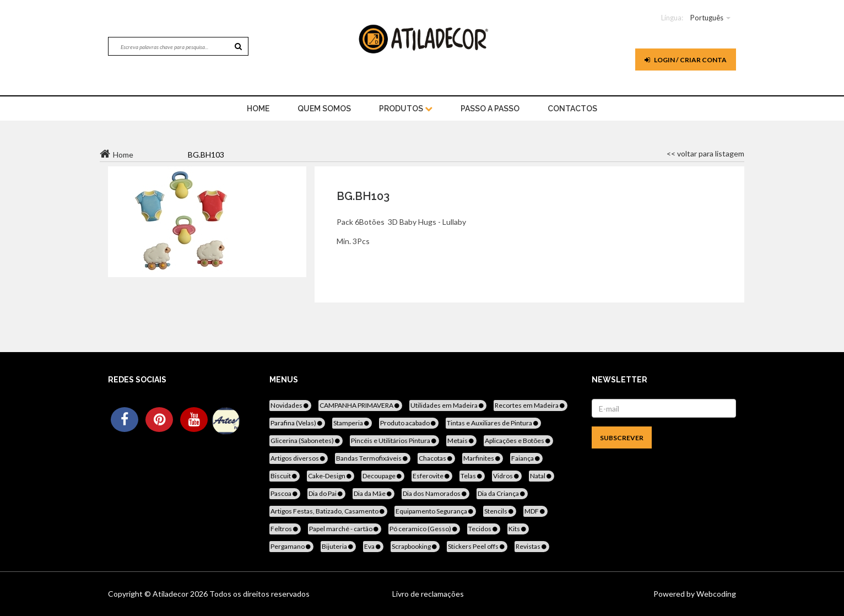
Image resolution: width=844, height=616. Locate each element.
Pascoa (285, 493)
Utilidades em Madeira (448, 405)
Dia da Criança (502, 493)
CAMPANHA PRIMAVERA (360, 405)
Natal (542, 476)
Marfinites (483, 458)
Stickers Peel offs (477, 546)
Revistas (532, 546)
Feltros (285, 529)
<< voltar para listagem (705, 153)
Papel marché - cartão (345, 529)
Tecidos (484, 529)
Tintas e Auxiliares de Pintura (493, 423)
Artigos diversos (299, 458)
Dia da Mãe (374, 493)
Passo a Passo (490, 109)
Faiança (526, 458)
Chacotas (436, 458)
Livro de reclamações (428, 594)
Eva (373, 546)
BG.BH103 (363, 196)
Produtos (406, 109)
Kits (518, 529)
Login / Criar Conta (686, 60)
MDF (535, 511)
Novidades (290, 405)
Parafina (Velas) (297, 423)
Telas (472, 476)
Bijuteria (338, 546)
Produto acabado (409, 423)
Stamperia (352, 423)
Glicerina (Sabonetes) (306, 441)
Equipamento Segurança (435, 511)
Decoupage (383, 476)
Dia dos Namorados (435, 493)
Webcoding (715, 594)
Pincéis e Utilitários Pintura (394, 441)
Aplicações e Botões (518, 441)
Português (707, 18)
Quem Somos (324, 109)
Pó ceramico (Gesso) (424, 529)
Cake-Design (331, 476)
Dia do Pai (326, 493)
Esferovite (432, 476)
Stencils (500, 511)
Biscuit (285, 476)
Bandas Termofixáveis (373, 458)
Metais (461, 441)
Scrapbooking (415, 546)
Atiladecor (171, 594)
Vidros (507, 476)
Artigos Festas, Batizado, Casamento (328, 511)
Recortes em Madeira (531, 405)
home (258, 109)
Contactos (572, 109)
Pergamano (291, 546)
